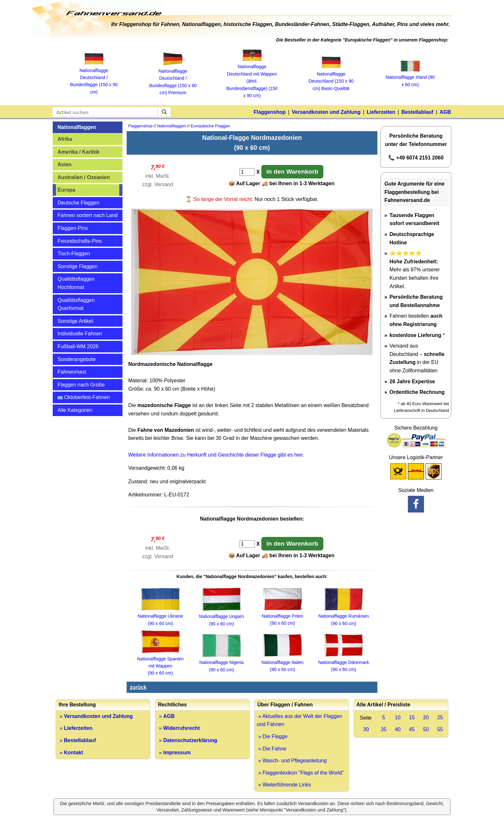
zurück (138, 687)
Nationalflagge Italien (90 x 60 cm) (283, 662)
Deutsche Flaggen (78, 203)
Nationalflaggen (77, 127)
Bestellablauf (418, 112)
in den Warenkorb (292, 172)
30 (366, 729)
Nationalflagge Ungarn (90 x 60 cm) (221, 617)
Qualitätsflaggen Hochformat (76, 283)
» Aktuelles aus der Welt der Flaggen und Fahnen (300, 720)
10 (398, 717)
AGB (445, 112)
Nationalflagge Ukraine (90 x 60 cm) (160, 616)
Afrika (65, 139)
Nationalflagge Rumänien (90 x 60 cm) (343, 616)
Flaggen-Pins (73, 228)
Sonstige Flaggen (78, 266)
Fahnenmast (72, 372)
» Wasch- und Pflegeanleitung (292, 761)
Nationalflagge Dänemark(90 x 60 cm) (344, 662)
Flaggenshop (270, 112)
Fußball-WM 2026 (78, 346)
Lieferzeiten (381, 112)
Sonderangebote (76, 359)
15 (412, 717)
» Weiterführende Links (284, 785)
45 (412, 729)
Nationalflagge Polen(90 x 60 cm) (282, 616)
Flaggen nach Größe (81, 385)
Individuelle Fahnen (80, 334)
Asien (65, 164)
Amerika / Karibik (79, 152)
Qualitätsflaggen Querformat (76, 304)
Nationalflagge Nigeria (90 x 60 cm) (221, 663)
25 (440, 717)
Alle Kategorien (75, 410)
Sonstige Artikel (75, 321)
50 (426, 729)
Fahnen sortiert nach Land (88, 215)
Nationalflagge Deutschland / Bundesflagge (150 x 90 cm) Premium (173, 78)
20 (426, 717)
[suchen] (164, 112)
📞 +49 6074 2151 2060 (416, 158)
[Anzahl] (247, 172)
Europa (66, 190)
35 (384, 729)
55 (440, 729)
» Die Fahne (272, 749)
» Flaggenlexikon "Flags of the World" (300, 773)
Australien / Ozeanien (84, 177)
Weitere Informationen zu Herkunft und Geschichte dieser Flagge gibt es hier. (216, 455)
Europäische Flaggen (210, 126)
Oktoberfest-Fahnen (84, 397)
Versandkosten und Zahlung (326, 112)
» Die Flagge (272, 736)
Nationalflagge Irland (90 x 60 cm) (410, 77)
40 (398, 729)
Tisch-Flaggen (74, 254)
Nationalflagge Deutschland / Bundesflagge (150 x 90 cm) (94, 77)
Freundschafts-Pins (80, 241)
